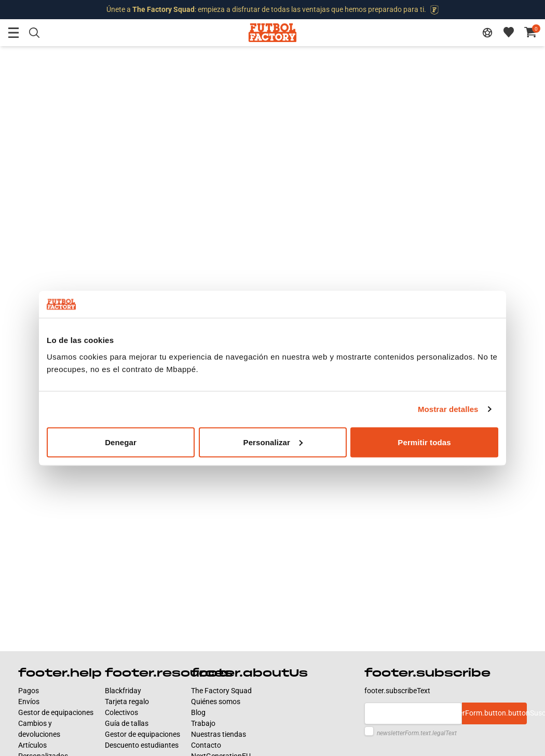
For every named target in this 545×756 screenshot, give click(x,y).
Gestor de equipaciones (56, 712)
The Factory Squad (221, 691)
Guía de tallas (127, 723)
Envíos (29, 702)
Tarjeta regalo (127, 702)
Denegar (121, 442)
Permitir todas (424, 442)
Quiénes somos (216, 702)
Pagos (29, 691)
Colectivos (121, 712)
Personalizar (273, 442)
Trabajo (203, 723)
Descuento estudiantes (142, 745)
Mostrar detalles (448, 409)
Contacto (206, 745)
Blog (198, 712)
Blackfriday (123, 691)
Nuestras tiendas (219, 734)
